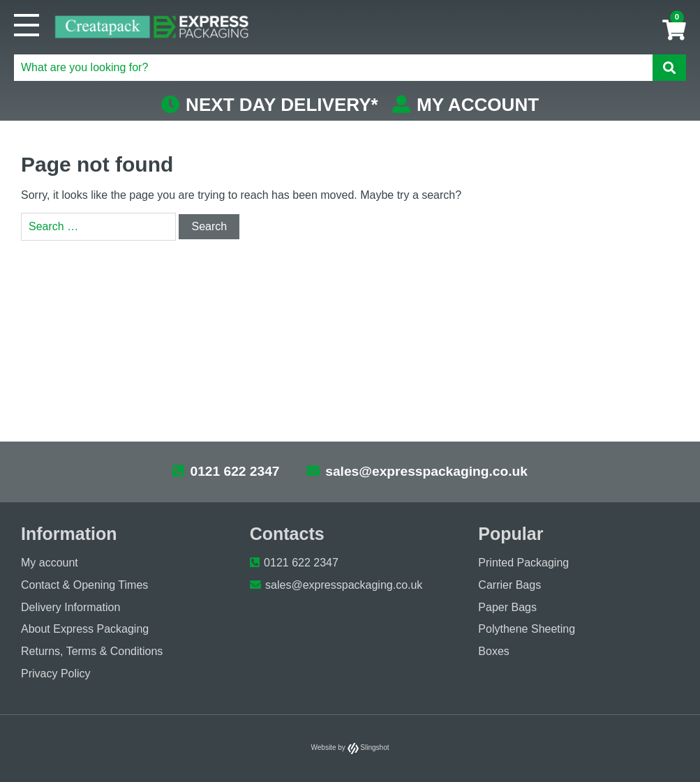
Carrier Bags (509, 585)
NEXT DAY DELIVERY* (270, 105)
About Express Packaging (85, 629)
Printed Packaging (523, 563)
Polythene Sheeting (527, 629)
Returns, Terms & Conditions (92, 651)
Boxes (493, 651)
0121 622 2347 (226, 471)
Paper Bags (507, 607)
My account (50, 563)
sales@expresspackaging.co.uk (417, 471)
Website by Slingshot (350, 747)
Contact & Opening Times (84, 585)
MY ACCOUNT (466, 104)
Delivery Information (70, 607)
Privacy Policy (56, 674)
